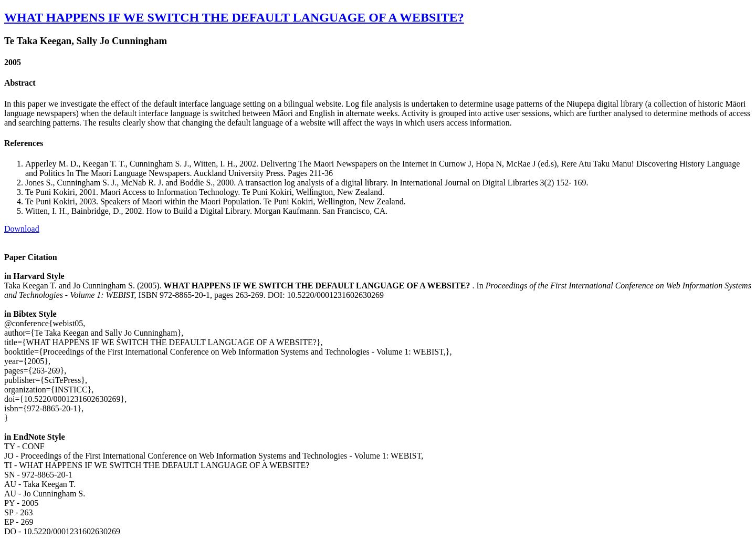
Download (22, 229)
